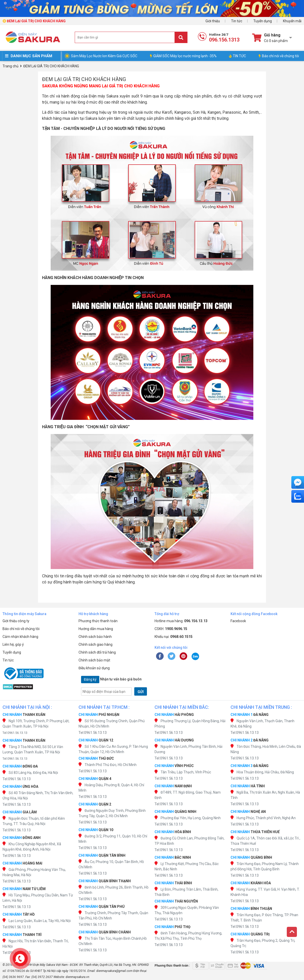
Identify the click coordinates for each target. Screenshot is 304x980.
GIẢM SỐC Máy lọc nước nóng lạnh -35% (183, 56)
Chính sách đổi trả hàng (97, 652)
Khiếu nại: (174, 637)
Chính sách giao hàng (96, 644)
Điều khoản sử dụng (94, 668)
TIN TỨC (238, 56)
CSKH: (171, 629)
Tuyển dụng (263, 21)
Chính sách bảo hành (95, 637)
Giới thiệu (213, 21)
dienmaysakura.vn (77, 977)
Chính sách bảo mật (94, 660)
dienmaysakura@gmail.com (114, 971)
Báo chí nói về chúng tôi (279, 56)
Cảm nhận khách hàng (20, 637)
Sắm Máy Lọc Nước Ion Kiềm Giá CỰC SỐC (104, 56)
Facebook (238, 621)
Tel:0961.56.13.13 (15, 733)
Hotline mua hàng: (181, 621)
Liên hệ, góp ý (13, 644)
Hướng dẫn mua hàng (96, 629)
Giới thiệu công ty (16, 621)
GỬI (141, 692)
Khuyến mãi (292, 21)
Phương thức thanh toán (98, 621)
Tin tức (237, 21)
